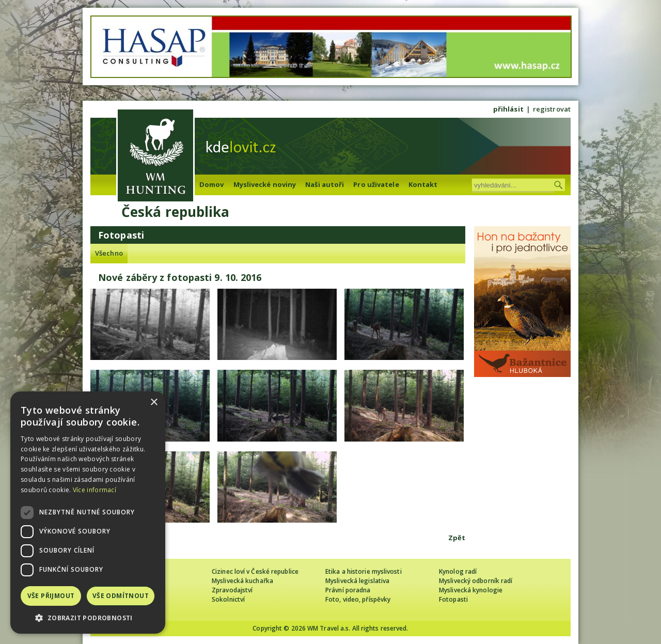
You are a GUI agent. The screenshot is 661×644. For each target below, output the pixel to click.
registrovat (552, 109)
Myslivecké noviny (265, 184)
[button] (88, 618)
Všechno (109, 253)
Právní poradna (348, 590)
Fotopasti (453, 599)
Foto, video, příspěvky (358, 599)
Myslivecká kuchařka (242, 581)
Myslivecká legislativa (357, 581)
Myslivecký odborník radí (476, 581)
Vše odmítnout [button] (121, 596)
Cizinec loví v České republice (255, 571)
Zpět (457, 538)
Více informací (95, 490)
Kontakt (423, 184)
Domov (212, 184)
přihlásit (508, 109)
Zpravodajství (232, 590)
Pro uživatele (376, 184)
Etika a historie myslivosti (364, 571)
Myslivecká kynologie (471, 590)
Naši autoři (325, 184)
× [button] (154, 403)
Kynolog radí (458, 571)
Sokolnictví (228, 599)
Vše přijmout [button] (51, 596)
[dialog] (88, 513)
